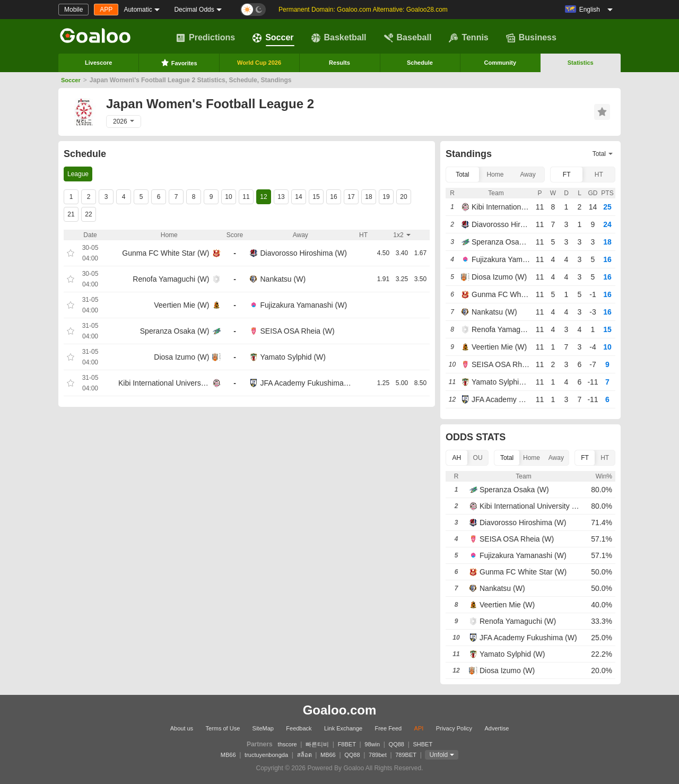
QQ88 (397, 744)
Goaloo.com (340, 710)
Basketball (339, 38)
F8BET (347, 744)
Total (462, 175)
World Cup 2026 (259, 63)
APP (106, 10)
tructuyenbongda (266, 755)
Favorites (179, 63)
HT (599, 175)
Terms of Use (223, 728)
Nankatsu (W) (283, 279)
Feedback (299, 728)
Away (528, 175)
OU (478, 458)
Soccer (273, 38)
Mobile (73, 10)
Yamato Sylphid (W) (293, 357)
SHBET (423, 744)
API (419, 728)
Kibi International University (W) (164, 383)
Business (531, 38)
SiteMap (263, 728)
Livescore (98, 63)
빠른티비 (317, 744)
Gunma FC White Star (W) (166, 253)
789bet (378, 755)
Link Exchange (343, 728)
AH (457, 458)
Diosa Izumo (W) (181, 357)
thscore (288, 744)
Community (500, 63)
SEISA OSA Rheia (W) (298, 331)
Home (495, 175)
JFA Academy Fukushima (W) (306, 383)
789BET (406, 755)
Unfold (438, 755)
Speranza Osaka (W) (175, 331)
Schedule (420, 63)
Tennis (468, 38)
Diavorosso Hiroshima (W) (304, 253)
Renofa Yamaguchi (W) (171, 279)
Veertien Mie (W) (181, 305)
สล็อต (304, 755)
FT (567, 175)
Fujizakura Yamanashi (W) (304, 305)
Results (339, 63)
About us (182, 728)
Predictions (206, 38)
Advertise (497, 728)
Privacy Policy (454, 728)
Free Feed (388, 728)
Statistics (581, 63)
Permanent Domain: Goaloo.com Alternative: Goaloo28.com (363, 10)
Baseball (408, 38)
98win (372, 744)
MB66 (228, 755)
